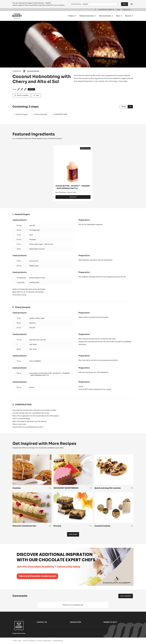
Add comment (126, 596)
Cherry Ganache (41, 114)
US (130, 107)
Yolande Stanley (33, 71)
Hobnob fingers (22, 114)
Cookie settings (58, 641)
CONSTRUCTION (61, 114)
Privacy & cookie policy (44, 641)
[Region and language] (95, 4)
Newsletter (76, 622)
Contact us (42, 622)
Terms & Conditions (29, 641)
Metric (124, 107)
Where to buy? (110, 622)
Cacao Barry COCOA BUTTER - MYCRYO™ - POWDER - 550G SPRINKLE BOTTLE (49, 374)
